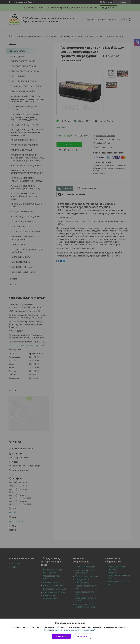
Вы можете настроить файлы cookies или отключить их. (69, 630)
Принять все (61, 636)
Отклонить (82, 636)
